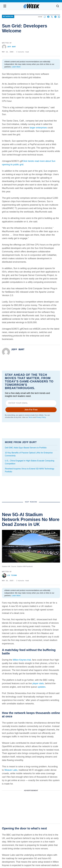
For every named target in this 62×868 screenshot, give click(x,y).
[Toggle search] (58, 6)
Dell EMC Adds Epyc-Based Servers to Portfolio (26, 448)
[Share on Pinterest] (55, 17)
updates (41, 687)
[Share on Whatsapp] (59, 17)
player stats (38, 683)
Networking (8, 17)
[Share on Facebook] (48, 17)
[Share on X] (52, 17)
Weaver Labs (11, 770)
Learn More (16, 67)
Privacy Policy (41, 417)
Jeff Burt (9, 47)
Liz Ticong (9, 576)
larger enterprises (38, 128)
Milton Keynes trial (22, 660)
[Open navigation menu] (5, 6)
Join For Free (31, 410)
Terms (31, 417)
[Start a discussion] (45, 17)
